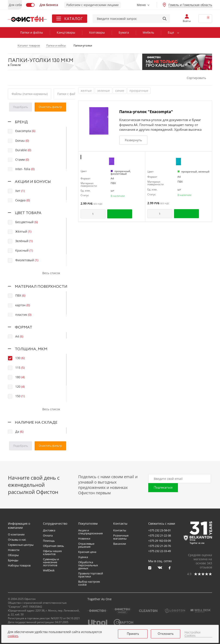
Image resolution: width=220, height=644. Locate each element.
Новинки (84, 538)
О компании (16, 534)
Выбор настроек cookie (89, 583)
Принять (133, 634)
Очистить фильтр (50, 107)
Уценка (83, 557)
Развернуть (133, 140)
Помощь (49, 541)
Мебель (148, 32)
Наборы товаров (19, 565)
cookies (13, 636)
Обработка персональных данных (88, 565)
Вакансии (120, 544)
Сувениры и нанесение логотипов (51, 562)
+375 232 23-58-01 (160, 530)
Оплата (48, 535)
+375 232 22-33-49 (160, 551)
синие (120, 91)
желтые (86, 91)
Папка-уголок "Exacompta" (146, 112)
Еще (171, 32)
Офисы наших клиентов (52, 552)
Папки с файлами (70, 94)
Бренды (13, 560)
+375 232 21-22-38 (160, 535)
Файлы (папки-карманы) (30, 94)
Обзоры (13, 555)
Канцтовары (66, 32)
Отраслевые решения (86, 545)
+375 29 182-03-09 (160, 541)
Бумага (124, 32)
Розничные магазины (121, 537)
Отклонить (166, 634)
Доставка (49, 530)
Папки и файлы (32, 32)
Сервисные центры (21, 545)
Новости (14, 550)
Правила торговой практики (91, 575)
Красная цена (87, 552)
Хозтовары (97, 32)
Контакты (120, 530)
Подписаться (163, 488)
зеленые (103, 91)
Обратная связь (53, 546)
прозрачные (139, 91)
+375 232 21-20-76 (160, 546)
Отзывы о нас (17, 540)
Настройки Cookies (192, 634)
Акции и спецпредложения (90, 532)
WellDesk (49, 570)
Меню (141, 5)
